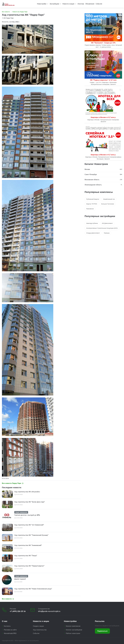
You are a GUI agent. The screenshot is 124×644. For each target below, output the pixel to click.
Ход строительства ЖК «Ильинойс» (27, 492)
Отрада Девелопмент (93, 233)
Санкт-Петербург (91, 174)
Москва (87, 169)
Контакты (7, 626)
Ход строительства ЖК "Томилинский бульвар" (31, 535)
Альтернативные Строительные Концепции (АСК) (102, 228)
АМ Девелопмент (107, 223)
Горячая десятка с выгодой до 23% (27, 515)
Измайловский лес (109, 199)
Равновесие (90, 209)
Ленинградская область (93, 185)
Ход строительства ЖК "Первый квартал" (29, 566)
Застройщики (54, 4)
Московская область (92, 180)
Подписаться (102, 631)
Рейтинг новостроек (73, 633)
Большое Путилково (108, 204)
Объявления (90, 4)
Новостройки (42, 4)
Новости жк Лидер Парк (20, 12)
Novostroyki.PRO (10, 633)
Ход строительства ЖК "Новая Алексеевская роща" (33, 589)
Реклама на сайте (10, 630)
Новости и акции (68, 4)
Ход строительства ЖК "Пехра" (26, 556)
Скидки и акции (38, 626)
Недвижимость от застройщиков (28, 641)
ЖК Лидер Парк (9, 18)
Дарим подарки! (20, 579)
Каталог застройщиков (74, 630)
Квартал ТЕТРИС (92, 204)
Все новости (6, 12)
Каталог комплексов (73, 626)
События (99, 4)
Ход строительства (40, 630)
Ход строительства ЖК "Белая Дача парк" (30, 502)
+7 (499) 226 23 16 (18, 611)
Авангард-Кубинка (92, 223)
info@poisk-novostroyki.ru (49, 611)
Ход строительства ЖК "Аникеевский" (28, 545)
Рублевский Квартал (93, 199)
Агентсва (81, 4)
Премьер (107, 233)
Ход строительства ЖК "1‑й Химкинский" (29, 525)
